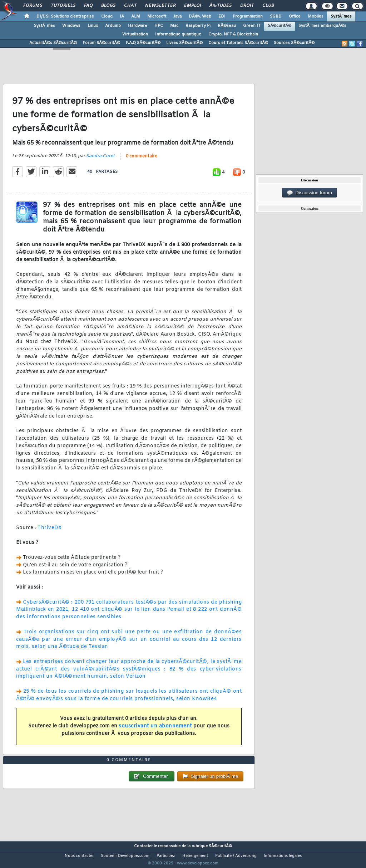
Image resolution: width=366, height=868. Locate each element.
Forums (33, 6)
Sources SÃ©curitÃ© (294, 43)
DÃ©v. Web (200, 16)
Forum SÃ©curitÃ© (101, 43)
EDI (222, 16)
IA (122, 16)
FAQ (88, 6)
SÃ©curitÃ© (280, 26)
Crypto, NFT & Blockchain (233, 34)
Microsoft (157, 16)
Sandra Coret (100, 161)
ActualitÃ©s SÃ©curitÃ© (53, 43)
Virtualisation (135, 34)
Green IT (252, 26)
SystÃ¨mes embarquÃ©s (322, 26)
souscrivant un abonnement (155, 731)
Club (268, 6)
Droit (247, 6)
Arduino (113, 26)
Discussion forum (310, 193)
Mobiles (316, 16)
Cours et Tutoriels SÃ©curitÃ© (238, 43)
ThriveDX (50, 532)
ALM (136, 16)
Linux (93, 26)
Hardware (138, 26)
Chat (130, 6)
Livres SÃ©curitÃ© (184, 43)
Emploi (192, 6)
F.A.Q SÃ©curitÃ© (143, 43)
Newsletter (160, 6)
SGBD (276, 16)
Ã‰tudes (221, 6)
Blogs (108, 6)
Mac (174, 26)
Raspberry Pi (198, 26)
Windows (71, 26)
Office (295, 16)
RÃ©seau (227, 26)
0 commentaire (142, 161)
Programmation (248, 16)
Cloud (107, 16)
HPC (159, 26)
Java (177, 16)
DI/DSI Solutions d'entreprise (65, 16)
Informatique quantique (178, 34)
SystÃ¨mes (341, 16)
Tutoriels (63, 6)
